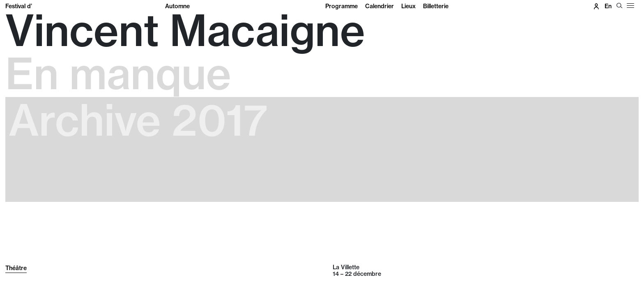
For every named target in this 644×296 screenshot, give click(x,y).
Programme (342, 6)
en (608, 6)
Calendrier (379, 6)
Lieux (408, 6)
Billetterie (436, 6)
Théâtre (16, 268)
